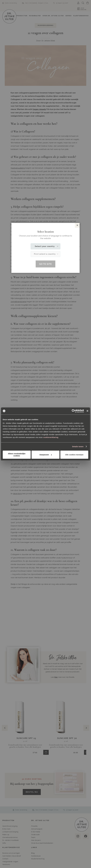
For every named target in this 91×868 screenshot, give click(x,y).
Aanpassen (46, 455)
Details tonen (78, 446)
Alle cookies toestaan (74, 455)
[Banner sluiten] (87, 411)
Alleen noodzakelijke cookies (17, 455)
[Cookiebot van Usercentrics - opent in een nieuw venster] (74, 411)
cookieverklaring (51, 437)
